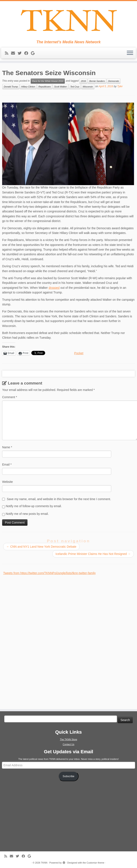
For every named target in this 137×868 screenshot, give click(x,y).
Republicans (45, 87)
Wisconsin (88, 87)
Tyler (120, 87)
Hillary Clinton (28, 87)
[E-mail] (14, 53)
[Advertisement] (35, 639)
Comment (10, 397)
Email (7, 464)
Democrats (114, 81)
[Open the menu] (130, 53)
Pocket (79, 353)
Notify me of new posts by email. (27, 514)
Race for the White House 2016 (48, 81)
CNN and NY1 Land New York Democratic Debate (41, 547)
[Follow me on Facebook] (28, 53)
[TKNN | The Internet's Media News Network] (68, 20)
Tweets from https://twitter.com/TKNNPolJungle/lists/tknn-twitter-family (49, 573)
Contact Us (68, 744)
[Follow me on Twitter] (21, 53)
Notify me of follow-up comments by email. (34, 506)
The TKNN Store (68, 739)
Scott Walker (60, 87)
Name (7, 447)
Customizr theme (95, 863)
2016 (83, 81)
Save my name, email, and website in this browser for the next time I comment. (59, 499)
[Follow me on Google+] (34, 53)
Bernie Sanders (97, 81)
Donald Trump (11, 87)
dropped (54, 288)
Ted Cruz (75, 87)
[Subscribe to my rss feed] (8, 53)
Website (7, 482)
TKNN (44, 863)
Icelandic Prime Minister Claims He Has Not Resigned (93, 554)
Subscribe (68, 776)
